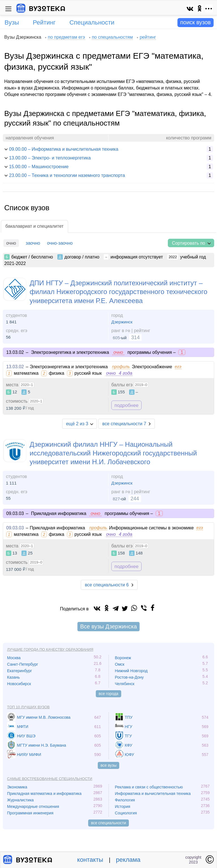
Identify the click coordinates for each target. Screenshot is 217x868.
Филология (125, 800)
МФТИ (23, 727)
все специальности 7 (124, 424)
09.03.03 (15, 528)
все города (108, 694)
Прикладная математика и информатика (44, 794)
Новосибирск (19, 684)
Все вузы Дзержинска (109, 626)
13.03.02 (15, 367)
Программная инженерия (30, 813)
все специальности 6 (107, 585)
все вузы (109, 765)
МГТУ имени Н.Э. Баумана (42, 745)
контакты (90, 860)
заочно (33, 243)
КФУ (129, 745)
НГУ (129, 727)
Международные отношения (33, 806)
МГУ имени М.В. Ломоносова (44, 717)
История (123, 806)
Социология (126, 813)
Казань (13, 677)
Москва (14, 658)
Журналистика (20, 800)
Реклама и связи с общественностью (149, 787)
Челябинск (125, 684)
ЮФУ (130, 755)
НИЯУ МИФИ (29, 755)
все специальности (108, 823)
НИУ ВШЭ (26, 736)
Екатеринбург (19, 671)
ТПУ (129, 717)
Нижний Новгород (131, 671)
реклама (128, 860)
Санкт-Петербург (23, 664)
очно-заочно (60, 243)
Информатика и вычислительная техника (153, 794)
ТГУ (128, 736)
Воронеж (123, 658)
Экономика (17, 787)
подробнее (126, 405)
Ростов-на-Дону (129, 677)
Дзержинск (122, 322)
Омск (120, 664)
